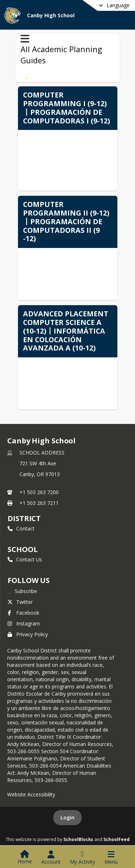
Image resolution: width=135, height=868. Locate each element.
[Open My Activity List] (82, 858)
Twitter (20, 602)
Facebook (23, 613)
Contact (21, 528)
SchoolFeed (116, 839)
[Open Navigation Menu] (111, 858)
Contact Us (25, 559)
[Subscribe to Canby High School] (22, 591)
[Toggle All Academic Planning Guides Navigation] (25, 39)
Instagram (24, 623)
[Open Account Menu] (51, 858)
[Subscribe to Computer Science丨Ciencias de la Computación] (26, 74)
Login (67, 817)
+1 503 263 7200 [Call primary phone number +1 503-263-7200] (39, 492)
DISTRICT (24, 518)
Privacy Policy (28, 634)
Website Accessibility (31, 794)
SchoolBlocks (78, 839)
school (22, 549)
